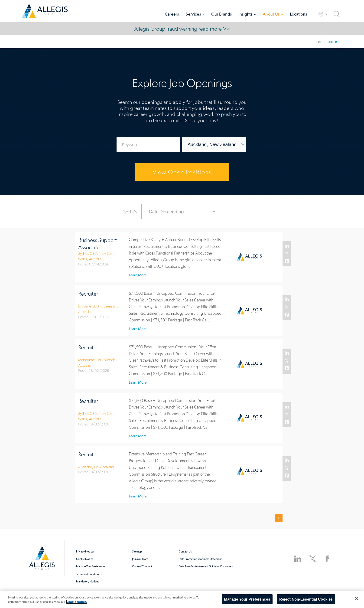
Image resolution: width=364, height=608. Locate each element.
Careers (172, 14)
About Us (271, 14)
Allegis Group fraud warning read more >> (182, 29)
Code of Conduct (142, 566)
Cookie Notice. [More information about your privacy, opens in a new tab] (77, 602)
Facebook (287, 261)
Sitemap (137, 552)
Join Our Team (140, 559)
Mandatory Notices (88, 582)
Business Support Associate (97, 244)
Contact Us (185, 552)
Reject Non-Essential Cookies (306, 599)
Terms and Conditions (89, 574)
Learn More (138, 275)
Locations (298, 14)
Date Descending (166, 212)
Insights (245, 14)
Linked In (287, 246)
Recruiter (88, 294)
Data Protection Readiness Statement (200, 559)
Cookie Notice (85, 559)
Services (193, 14)
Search (337, 14)
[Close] (357, 599)
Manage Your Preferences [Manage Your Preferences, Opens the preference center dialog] (247, 599)
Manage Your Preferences (91, 566)
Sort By (130, 211)
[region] (182, 599)
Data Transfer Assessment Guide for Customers (206, 566)
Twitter (287, 254)
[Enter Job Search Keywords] (148, 144)
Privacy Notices (85, 552)
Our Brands (221, 14)
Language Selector (319, 14)
